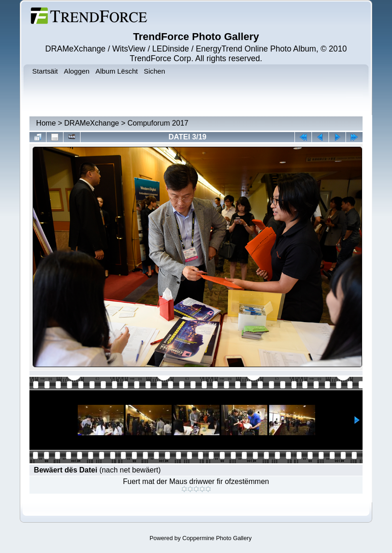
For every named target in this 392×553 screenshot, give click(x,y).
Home (46, 123)
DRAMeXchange (92, 123)
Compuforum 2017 (158, 123)
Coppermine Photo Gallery (217, 538)
